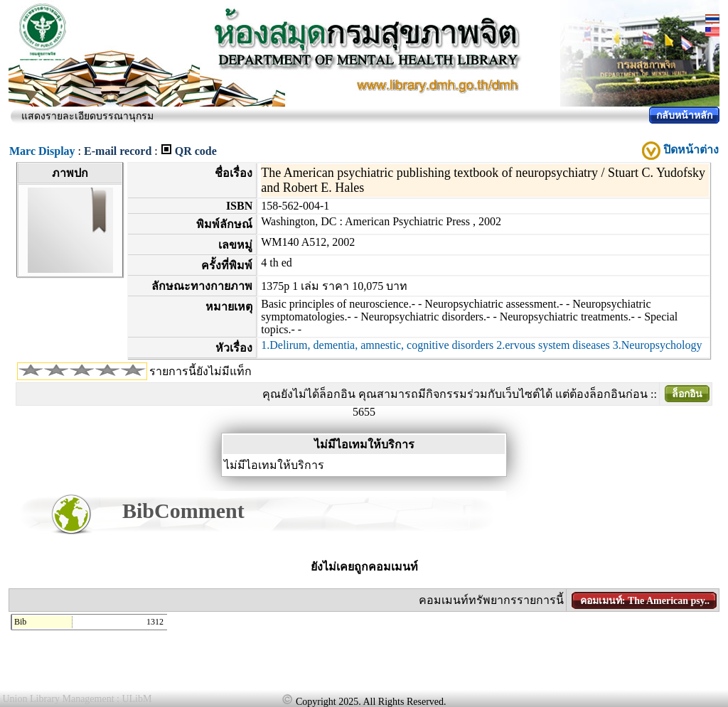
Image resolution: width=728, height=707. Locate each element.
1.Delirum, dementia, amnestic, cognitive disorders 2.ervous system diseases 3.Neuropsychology (481, 345)
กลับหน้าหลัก (684, 115)
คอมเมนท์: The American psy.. (645, 601)
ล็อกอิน (687, 394)
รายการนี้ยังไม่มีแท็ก (200, 371)
